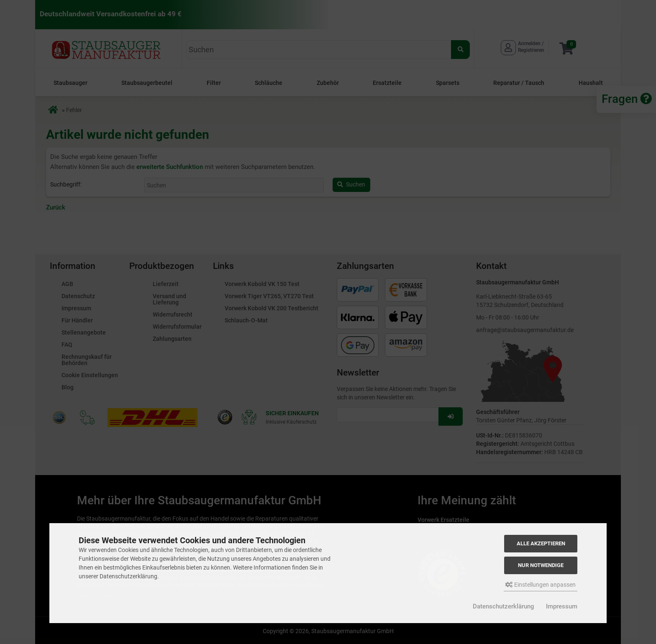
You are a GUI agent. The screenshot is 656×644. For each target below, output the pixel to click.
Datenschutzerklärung (504, 606)
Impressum (562, 606)
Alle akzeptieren (541, 543)
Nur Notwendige (541, 565)
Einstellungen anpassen (541, 585)
